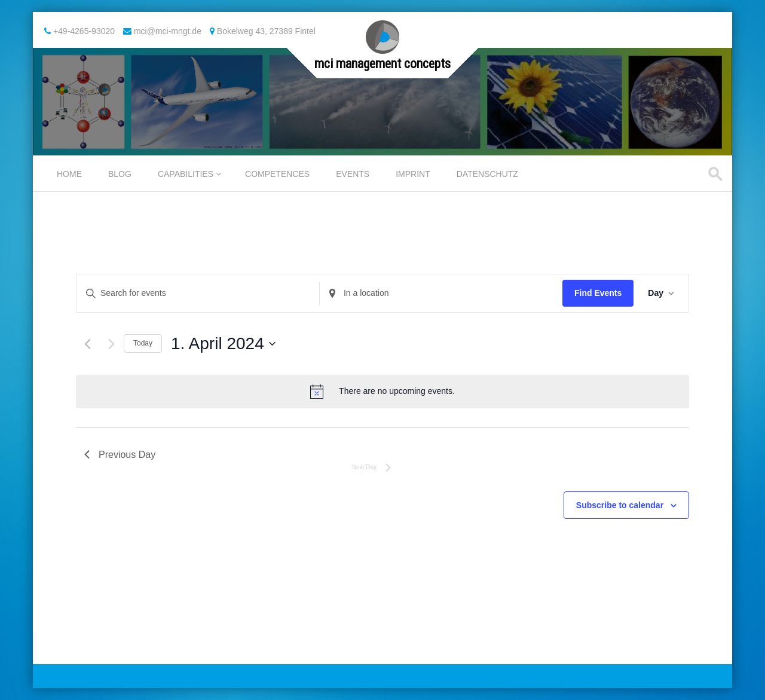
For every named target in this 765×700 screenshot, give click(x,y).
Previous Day (120, 455)
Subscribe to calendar (620, 505)
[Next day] (111, 344)
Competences (277, 174)
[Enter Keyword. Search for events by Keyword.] (198, 293)
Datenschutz (487, 174)
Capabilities (186, 174)
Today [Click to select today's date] (143, 343)
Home (69, 174)
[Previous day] (88, 344)
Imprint (413, 174)
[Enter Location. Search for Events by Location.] (441, 293)
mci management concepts (382, 64)
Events (353, 174)
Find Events (598, 293)
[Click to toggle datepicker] (223, 344)
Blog (120, 174)
